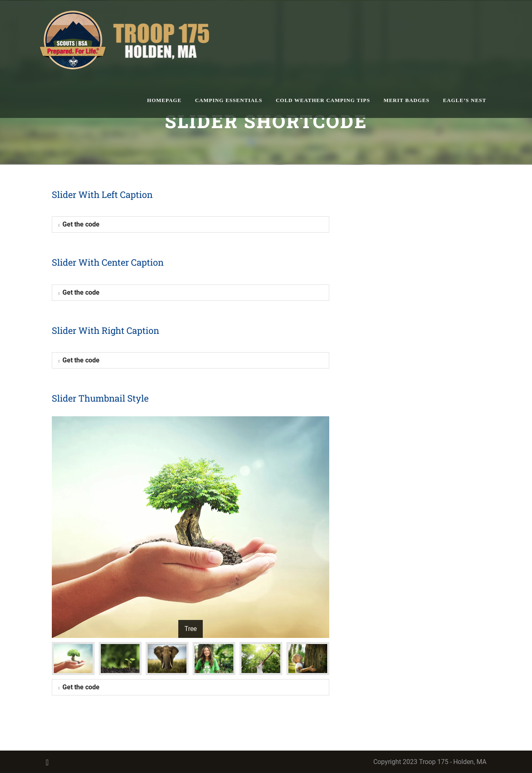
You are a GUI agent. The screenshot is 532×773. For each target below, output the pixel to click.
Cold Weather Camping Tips (323, 100)
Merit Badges (407, 100)
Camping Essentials (229, 100)
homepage (164, 100)
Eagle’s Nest (465, 100)
